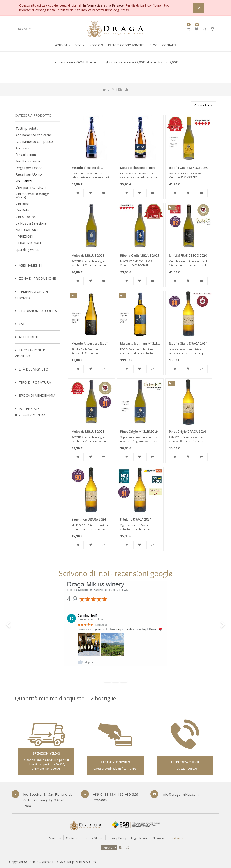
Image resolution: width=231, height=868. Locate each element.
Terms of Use (94, 838)
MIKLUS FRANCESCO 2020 (188, 256)
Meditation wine (28, 161)
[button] (203, 105)
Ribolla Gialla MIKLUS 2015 (140, 256)
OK (199, 8)
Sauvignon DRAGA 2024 (89, 519)
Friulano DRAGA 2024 (136, 519)
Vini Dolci (22, 210)
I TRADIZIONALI (28, 243)
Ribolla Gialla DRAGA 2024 (188, 343)
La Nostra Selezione (31, 223)
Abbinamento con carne (34, 135)
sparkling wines (27, 250)
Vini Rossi (23, 204)
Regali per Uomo (29, 174)
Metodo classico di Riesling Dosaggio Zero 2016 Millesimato (89, 168)
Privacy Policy (117, 838)
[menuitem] (80, 45)
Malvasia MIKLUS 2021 (88, 432)
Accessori (23, 148)
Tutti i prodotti (27, 128)
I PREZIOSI (24, 236)
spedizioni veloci (46, 753)
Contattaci (73, 838)
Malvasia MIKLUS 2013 (88, 256)
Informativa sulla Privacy (104, 5)
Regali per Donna (29, 168)
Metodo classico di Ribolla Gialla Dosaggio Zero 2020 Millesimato (140, 168)
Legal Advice (140, 838)
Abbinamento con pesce (34, 142)
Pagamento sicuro (115, 762)
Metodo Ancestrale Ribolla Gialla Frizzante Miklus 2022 (91, 344)
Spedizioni (176, 838)
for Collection (26, 155)
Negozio (158, 838)
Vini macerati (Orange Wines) (32, 195)
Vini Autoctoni (26, 217)
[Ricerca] (185, 103)
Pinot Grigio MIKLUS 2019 (139, 432)
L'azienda (54, 838)
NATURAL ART (27, 230)
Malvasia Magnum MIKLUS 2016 (140, 344)
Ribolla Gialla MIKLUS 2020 (188, 168)
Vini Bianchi (24, 181)
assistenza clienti (185, 762)
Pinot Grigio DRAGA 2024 (187, 432)
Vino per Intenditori (31, 187)
